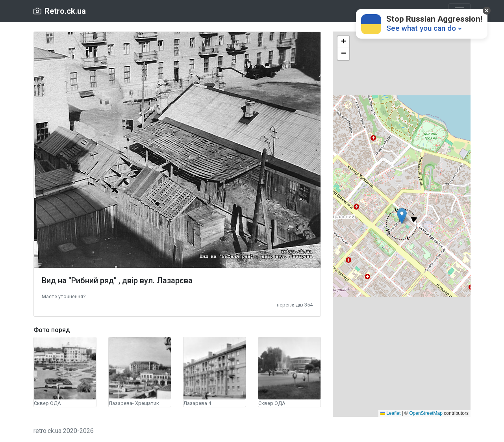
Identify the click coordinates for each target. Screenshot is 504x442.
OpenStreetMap (426, 413)
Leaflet (390, 413)
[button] (64, 296)
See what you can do (421, 28)
